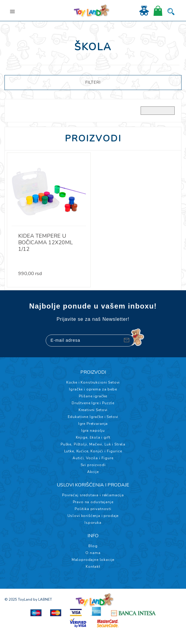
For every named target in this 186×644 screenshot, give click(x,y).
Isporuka (93, 523)
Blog (93, 546)
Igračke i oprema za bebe (93, 389)
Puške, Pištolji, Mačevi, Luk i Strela (93, 444)
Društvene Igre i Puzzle (93, 403)
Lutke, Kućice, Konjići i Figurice (93, 451)
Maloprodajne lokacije (93, 560)
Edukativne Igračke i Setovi (93, 417)
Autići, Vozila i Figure (93, 458)
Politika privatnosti (93, 509)
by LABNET (43, 599)
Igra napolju (93, 431)
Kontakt (93, 567)
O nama (93, 553)
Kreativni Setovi (93, 410)
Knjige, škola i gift (93, 437)
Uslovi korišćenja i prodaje (93, 516)
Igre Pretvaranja (93, 424)
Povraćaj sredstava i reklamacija (93, 495)
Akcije (93, 472)
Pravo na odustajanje (93, 502)
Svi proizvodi (93, 465)
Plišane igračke (93, 396)
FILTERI (93, 82)
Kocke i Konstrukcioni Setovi (93, 382)
